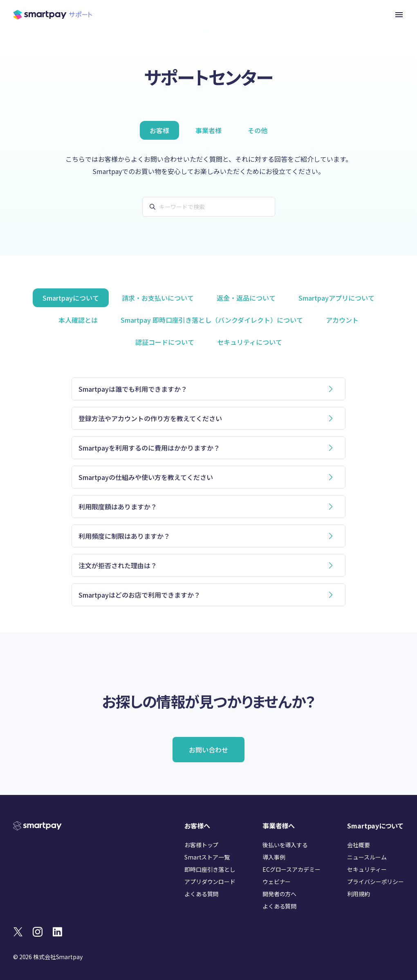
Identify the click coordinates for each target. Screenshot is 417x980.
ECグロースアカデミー (291, 869)
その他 (258, 130)
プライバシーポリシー (376, 882)
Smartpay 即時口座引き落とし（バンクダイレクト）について (212, 320)
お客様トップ (201, 845)
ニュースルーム (367, 857)
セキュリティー (367, 869)
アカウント (342, 320)
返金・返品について (246, 298)
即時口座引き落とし (210, 869)
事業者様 (208, 130)
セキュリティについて (250, 342)
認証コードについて (165, 342)
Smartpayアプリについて (336, 298)
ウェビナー (277, 882)
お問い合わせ (208, 750)
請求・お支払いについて (158, 298)
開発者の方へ (279, 894)
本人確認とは (78, 320)
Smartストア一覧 (207, 857)
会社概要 (358, 845)
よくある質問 (201, 894)
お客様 (159, 130)
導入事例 (274, 857)
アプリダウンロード (210, 882)
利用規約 (358, 894)
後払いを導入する (285, 845)
